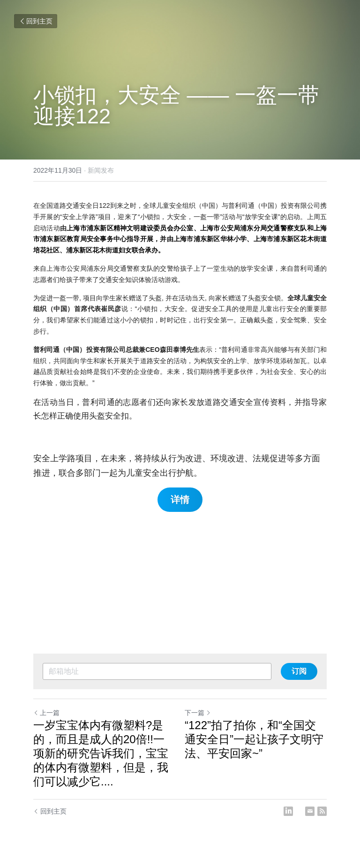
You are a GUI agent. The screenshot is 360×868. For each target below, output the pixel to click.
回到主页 (36, 21)
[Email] (310, 811)
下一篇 (198, 713)
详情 (180, 500)
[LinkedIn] (288, 811)
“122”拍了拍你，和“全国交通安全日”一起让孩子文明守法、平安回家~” (254, 739)
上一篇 (46, 713)
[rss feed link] (322, 811)
